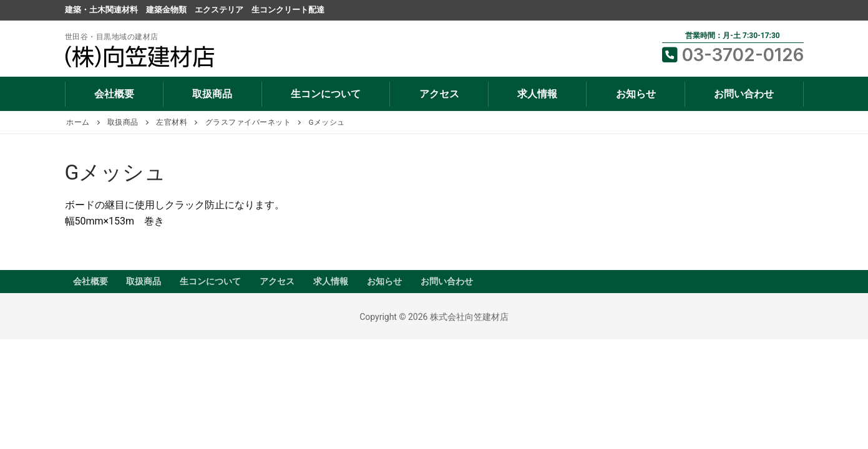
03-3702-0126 (733, 55)
